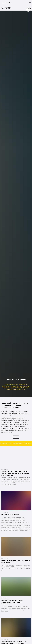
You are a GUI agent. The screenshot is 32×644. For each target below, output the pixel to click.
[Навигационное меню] (30, 3)
